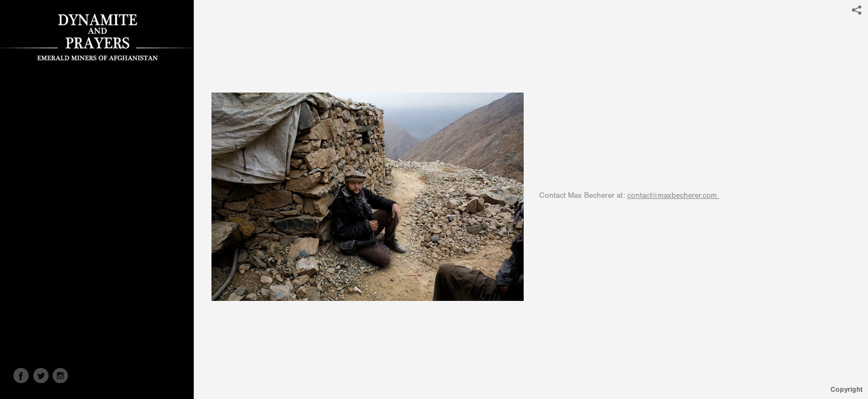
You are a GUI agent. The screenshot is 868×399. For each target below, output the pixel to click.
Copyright (846, 389)
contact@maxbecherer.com (673, 196)
